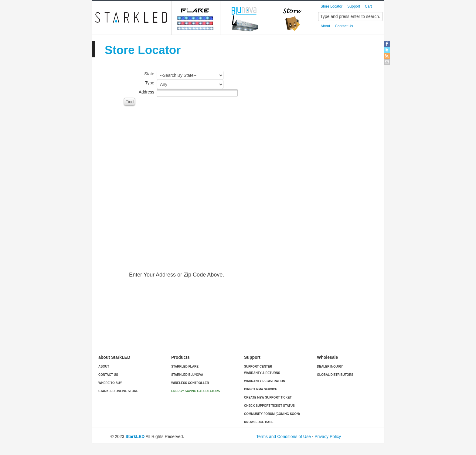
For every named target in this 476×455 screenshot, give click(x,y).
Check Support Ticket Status (269, 406)
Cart (368, 6)
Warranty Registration (265, 381)
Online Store (294, 18)
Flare (196, 18)
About (325, 26)
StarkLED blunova (187, 375)
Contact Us (344, 26)
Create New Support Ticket (268, 397)
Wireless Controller (190, 383)
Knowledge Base (259, 422)
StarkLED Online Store (118, 391)
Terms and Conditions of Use (284, 436)
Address (146, 92)
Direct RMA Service (261, 389)
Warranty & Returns (262, 373)
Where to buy (110, 383)
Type (150, 83)
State (149, 74)
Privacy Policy (328, 436)
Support (354, 6)
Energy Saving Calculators (195, 391)
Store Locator (331, 6)
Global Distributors (335, 375)
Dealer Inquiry (330, 367)
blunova (245, 18)
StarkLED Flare (185, 367)
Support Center (258, 367)
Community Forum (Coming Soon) (272, 414)
